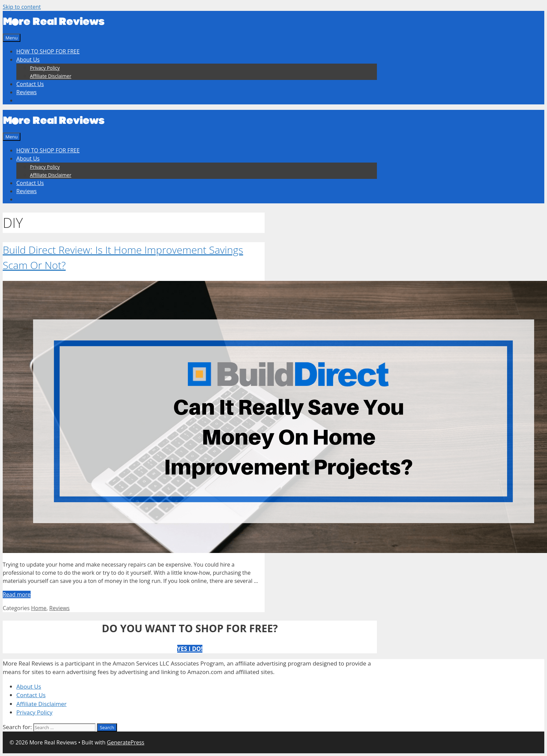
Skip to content (22, 7)
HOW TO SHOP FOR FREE (48, 51)
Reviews (27, 92)
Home (39, 608)
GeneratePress (126, 742)
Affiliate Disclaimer (51, 76)
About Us (28, 60)
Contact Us (30, 84)
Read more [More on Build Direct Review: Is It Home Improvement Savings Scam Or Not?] (17, 594)
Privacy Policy (45, 68)
